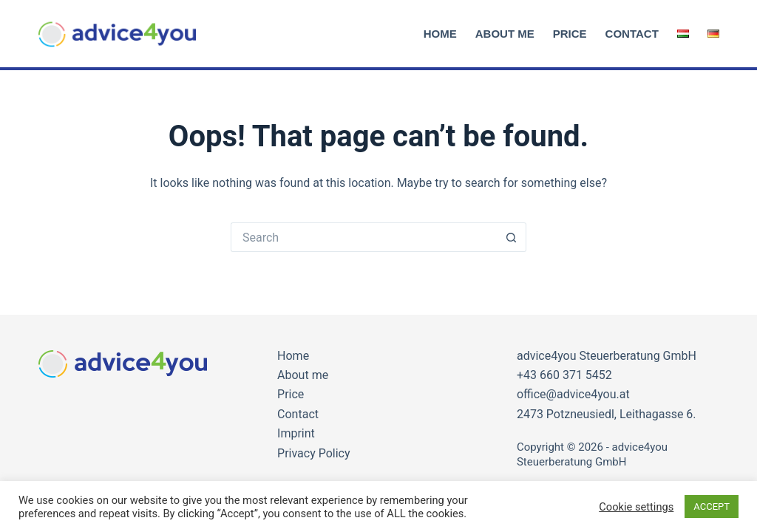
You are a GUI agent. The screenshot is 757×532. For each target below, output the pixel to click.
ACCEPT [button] (712, 507)
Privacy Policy (314, 453)
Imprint (296, 433)
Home (440, 34)
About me (505, 34)
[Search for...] (364, 237)
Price (570, 34)
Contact (632, 34)
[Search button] (512, 237)
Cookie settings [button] (636, 507)
